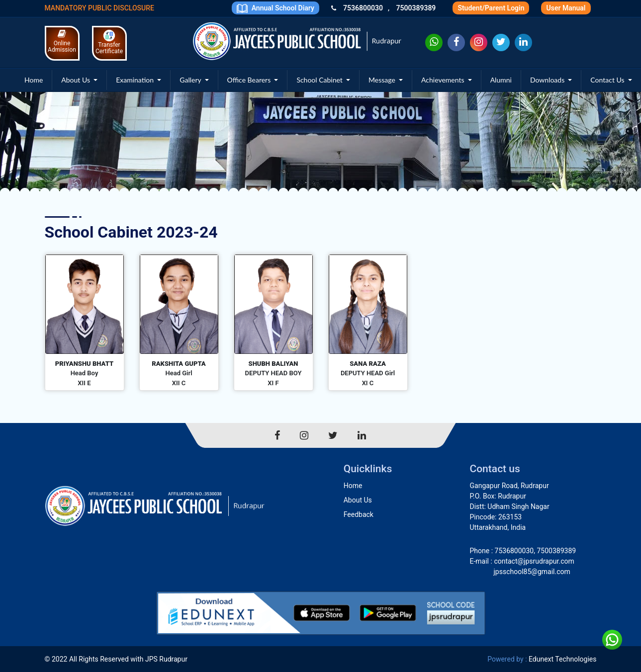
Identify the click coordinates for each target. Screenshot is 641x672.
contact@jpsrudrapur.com (534, 561)
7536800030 (363, 8)
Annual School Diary (275, 8)
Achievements (444, 80)
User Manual (566, 8)
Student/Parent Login (491, 8)
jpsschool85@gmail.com (532, 572)
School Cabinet (320, 80)
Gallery (191, 80)
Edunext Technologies (562, 659)
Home (34, 80)
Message (383, 80)
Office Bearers (250, 80)
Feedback (359, 514)
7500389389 (416, 8)
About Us (76, 80)
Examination (136, 80)
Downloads (548, 80)
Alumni (501, 80)
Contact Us (608, 80)
